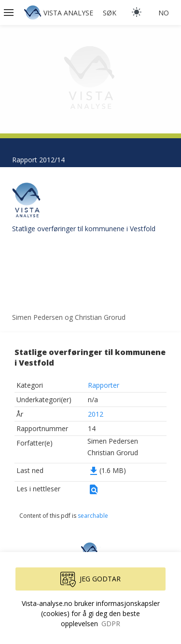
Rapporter (104, 385)
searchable (93, 516)
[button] (10, 13)
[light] (137, 12)
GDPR (111, 624)
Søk (110, 13)
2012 (96, 414)
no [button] (164, 13)
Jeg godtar (90, 579)
